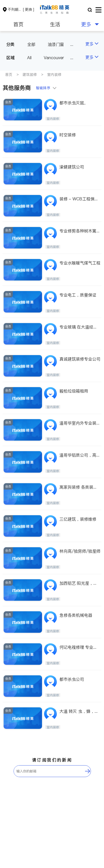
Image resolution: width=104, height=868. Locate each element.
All (29, 58)
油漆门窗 (56, 44)
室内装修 (54, 75)
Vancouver (54, 58)
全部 (31, 44)
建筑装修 (30, 75)
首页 (18, 24)
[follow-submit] (88, 771)
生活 (55, 24)
